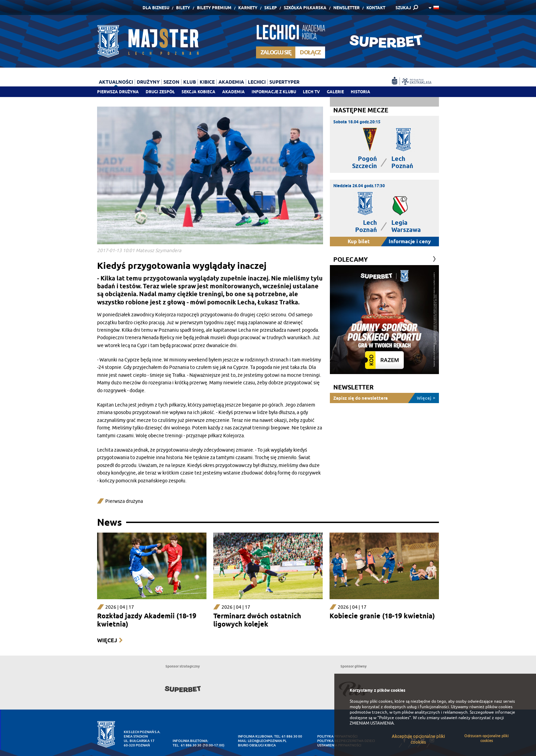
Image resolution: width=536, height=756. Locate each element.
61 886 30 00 (292, 736)
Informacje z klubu (274, 92)
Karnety (248, 8)
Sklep (271, 8)
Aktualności (116, 82)
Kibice (207, 82)
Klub (190, 82)
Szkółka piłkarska (305, 8)
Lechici (257, 82)
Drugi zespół (160, 92)
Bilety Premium (214, 8)
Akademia (233, 92)
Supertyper (284, 82)
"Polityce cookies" (394, 718)
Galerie (335, 92)
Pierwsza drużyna (118, 92)
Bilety (183, 8)
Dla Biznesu (156, 8)
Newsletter (346, 8)
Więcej (107, 640)
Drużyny (148, 82)
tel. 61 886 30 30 (187, 745)
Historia (360, 92)
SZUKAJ (403, 8)
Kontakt (376, 8)
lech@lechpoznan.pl (267, 741)
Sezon (171, 82)
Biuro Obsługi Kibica (257, 745)
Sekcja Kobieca (198, 92)
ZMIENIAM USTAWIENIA (372, 723)
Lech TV (311, 92)
